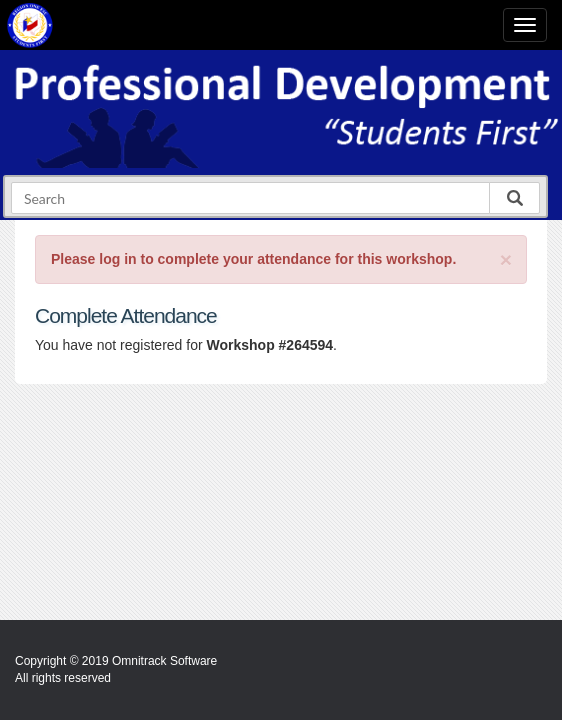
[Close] (506, 259)
